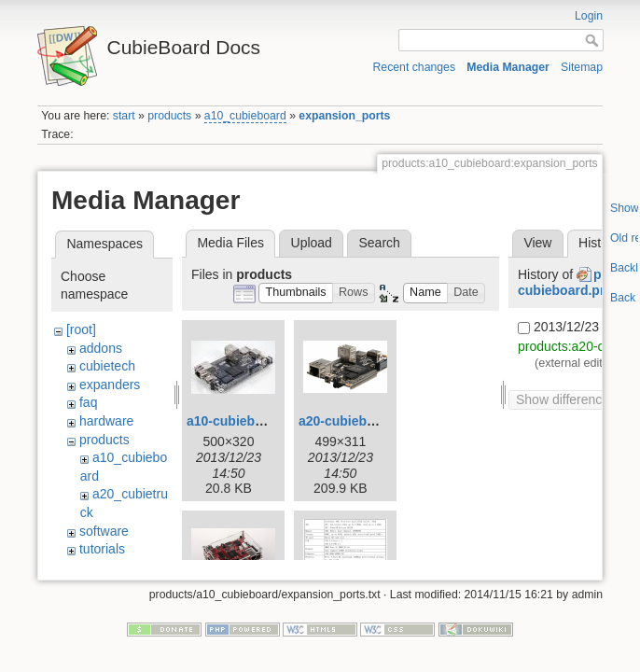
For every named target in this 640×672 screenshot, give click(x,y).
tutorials (102, 549)
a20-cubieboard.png (361, 421)
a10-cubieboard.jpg (246, 421)
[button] (296, 294)
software (104, 531)
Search (379, 243)
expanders (110, 385)
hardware (106, 421)
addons (101, 348)
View (537, 243)
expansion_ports (344, 116)
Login (589, 16)
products (169, 116)
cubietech (107, 366)
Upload (312, 243)
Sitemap (582, 67)
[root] (81, 329)
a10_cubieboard (245, 116)
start (124, 116)
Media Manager (508, 67)
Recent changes (415, 67)
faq (88, 402)
